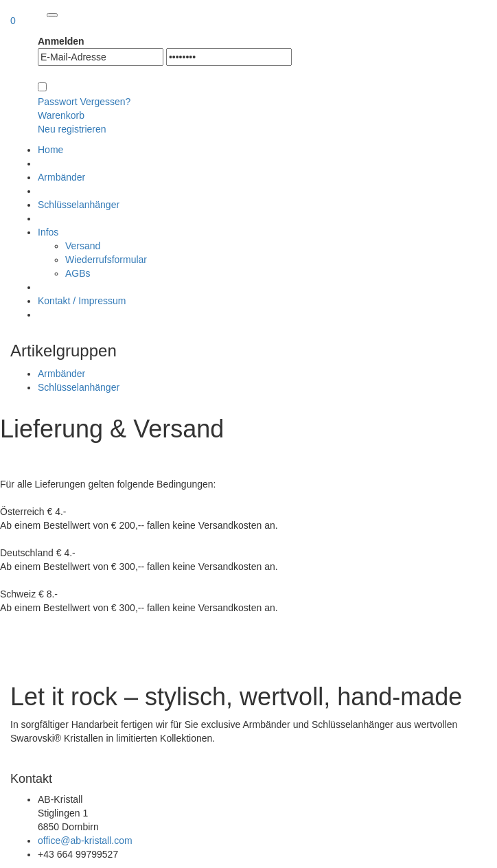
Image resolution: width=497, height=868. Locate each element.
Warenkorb (61, 115)
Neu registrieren (72, 129)
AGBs (78, 273)
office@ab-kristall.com (85, 841)
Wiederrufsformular (106, 260)
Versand (83, 246)
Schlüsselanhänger (79, 387)
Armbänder (61, 374)
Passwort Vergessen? (84, 102)
